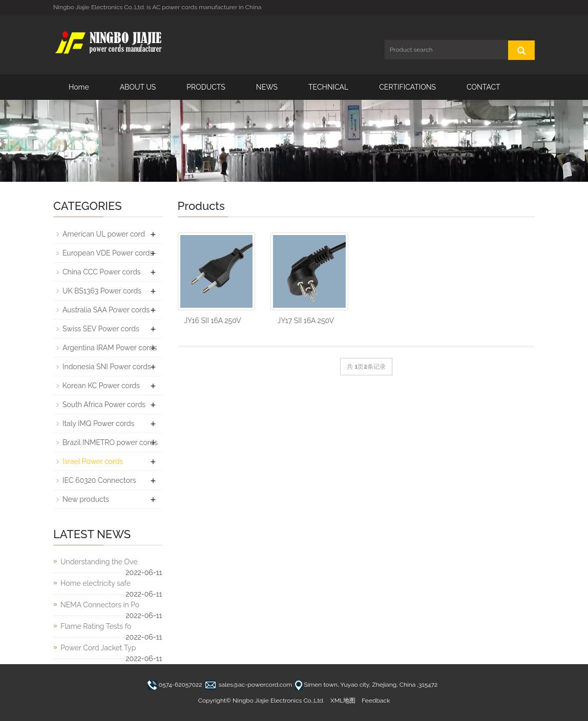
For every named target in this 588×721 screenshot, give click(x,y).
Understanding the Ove (99, 562)
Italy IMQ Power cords (98, 423)
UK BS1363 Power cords (102, 291)
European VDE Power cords (108, 253)
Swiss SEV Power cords (101, 329)
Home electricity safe (96, 583)
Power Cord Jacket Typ (98, 648)
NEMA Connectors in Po (100, 605)
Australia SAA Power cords (106, 310)
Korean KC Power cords (101, 386)
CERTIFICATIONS (407, 87)
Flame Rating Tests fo (96, 626)
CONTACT (484, 87)
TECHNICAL (328, 87)
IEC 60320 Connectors (99, 480)
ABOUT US (138, 87)
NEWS (267, 87)
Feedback (376, 701)
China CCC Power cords (102, 272)
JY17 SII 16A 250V (306, 321)
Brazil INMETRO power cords (110, 442)
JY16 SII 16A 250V (213, 321)
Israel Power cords (93, 461)
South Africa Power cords (104, 405)
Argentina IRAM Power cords (110, 348)
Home (79, 87)
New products (86, 499)
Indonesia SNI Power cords (107, 367)
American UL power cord (104, 234)
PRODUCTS (206, 87)
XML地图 (343, 701)
